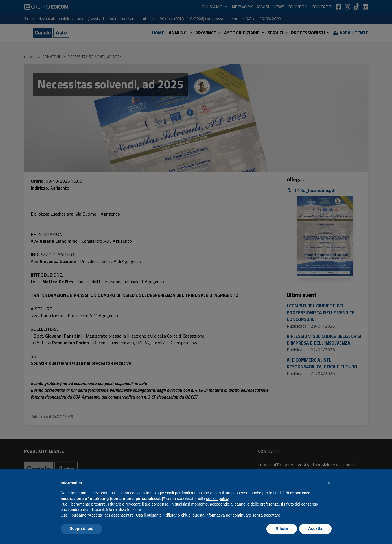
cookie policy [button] (217, 499)
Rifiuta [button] (282, 528)
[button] (329, 483)
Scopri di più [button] (82, 528)
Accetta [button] (315, 528)
